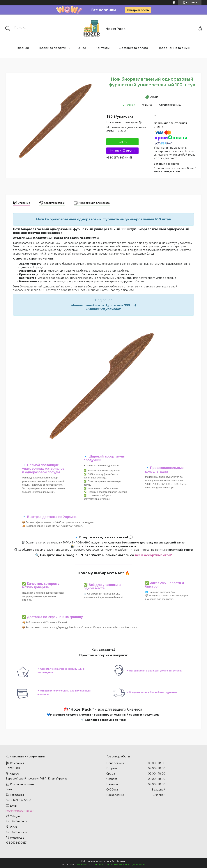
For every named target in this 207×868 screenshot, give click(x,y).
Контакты (103, 48)
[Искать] (8, 29)
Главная (23, 48)
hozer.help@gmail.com (20, 811)
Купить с (122, 151)
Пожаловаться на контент (91, 864)
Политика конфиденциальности (126, 864)
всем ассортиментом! (154, 555)
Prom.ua (121, 861)
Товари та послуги (52, 48)
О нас (82, 48)
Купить (122, 142)
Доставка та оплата (134, 48)
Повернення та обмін (174, 48)
